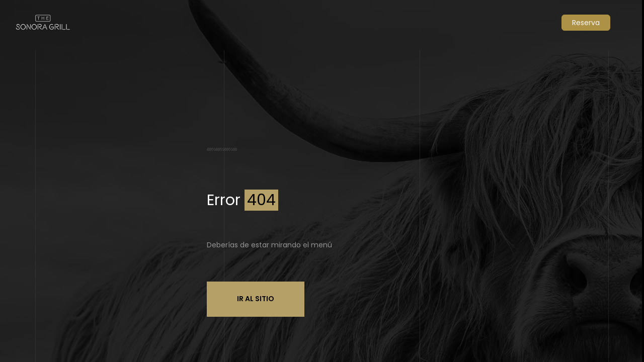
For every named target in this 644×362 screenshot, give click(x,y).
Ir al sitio (256, 299)
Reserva (586, 23)
